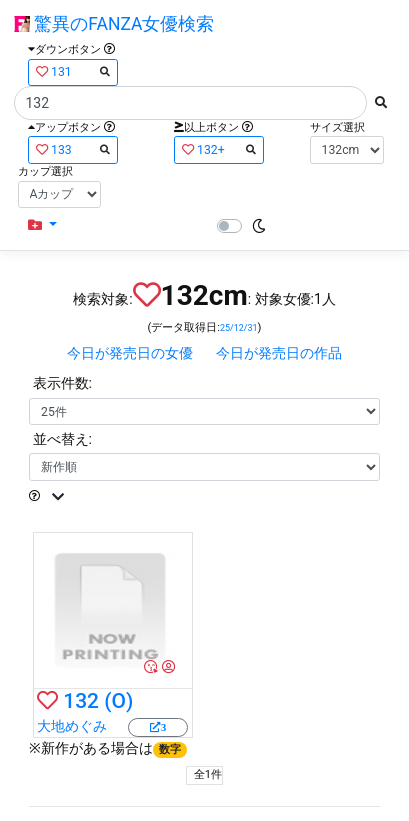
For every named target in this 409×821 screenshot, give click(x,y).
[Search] (190, 103)
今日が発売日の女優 (130, 353)
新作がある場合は (114, 748)
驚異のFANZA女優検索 (114, 24)
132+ (219, 149)
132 (81, 701)
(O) (118, 701)
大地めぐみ (72, 726)
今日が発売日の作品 (279, 353)
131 (73, 71)
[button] (42, 225)
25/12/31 (239, 328)
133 (73, 149)
